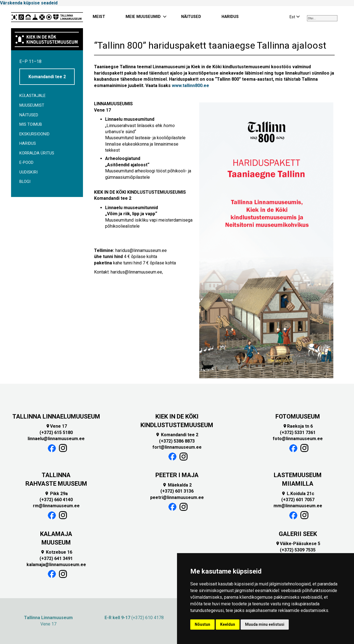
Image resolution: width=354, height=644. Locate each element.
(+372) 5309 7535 (298, 550)
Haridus (28, 144)
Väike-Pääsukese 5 (298, 544)
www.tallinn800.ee (190, 86)
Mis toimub (31, 124)
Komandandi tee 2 (47, 77)
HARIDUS (230, 17)
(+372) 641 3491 (56, 558)
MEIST (99, 17)
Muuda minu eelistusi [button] (265, 624)
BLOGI (25, 182)
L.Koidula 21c (298, 494)
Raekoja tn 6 (298, 426)
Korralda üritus (37, 153)
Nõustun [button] (202, 624)
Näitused (29, 115)
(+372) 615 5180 (56, 433)
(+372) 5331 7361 (298, 433)
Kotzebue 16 (56, 552)
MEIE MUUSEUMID (143, 17)
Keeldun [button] (228, 624)
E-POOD (26, 163)
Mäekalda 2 (177, 485)
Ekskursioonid (34, 134)
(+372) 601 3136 (177, 491)
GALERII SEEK (298, 534)
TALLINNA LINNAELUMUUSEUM (56, 416)
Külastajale (32, 96)
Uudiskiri (28, 172)
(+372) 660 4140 (56, 500)
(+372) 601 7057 (298, 500)
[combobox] (322, 18)
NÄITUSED (191, 17)
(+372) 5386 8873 (177, 441)
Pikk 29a (56, 494)
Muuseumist (32, 105)
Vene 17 (56, 426)
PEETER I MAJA (177, 475)
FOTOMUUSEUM (298, 416)
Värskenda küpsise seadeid (29, 3)
